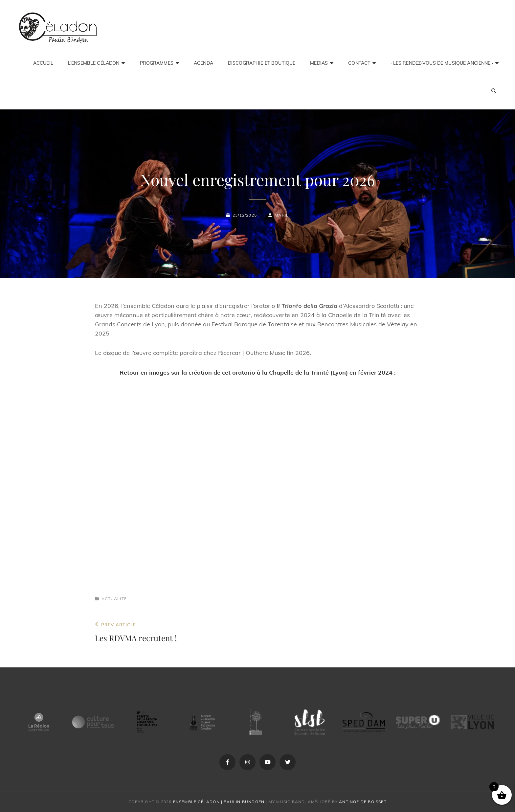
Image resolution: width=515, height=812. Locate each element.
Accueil (43, 63)
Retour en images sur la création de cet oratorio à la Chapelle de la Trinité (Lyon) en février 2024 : (258, 372)
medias (319, 63)
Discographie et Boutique (262, 63)
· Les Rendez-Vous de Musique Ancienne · (442, 63)
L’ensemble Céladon (94, 63)
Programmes (157, 63)
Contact (359, 63)
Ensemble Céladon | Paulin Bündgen (219, 802)
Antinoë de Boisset (363, 802)
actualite (114, 599)
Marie (282, 215)
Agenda (203, 63)
